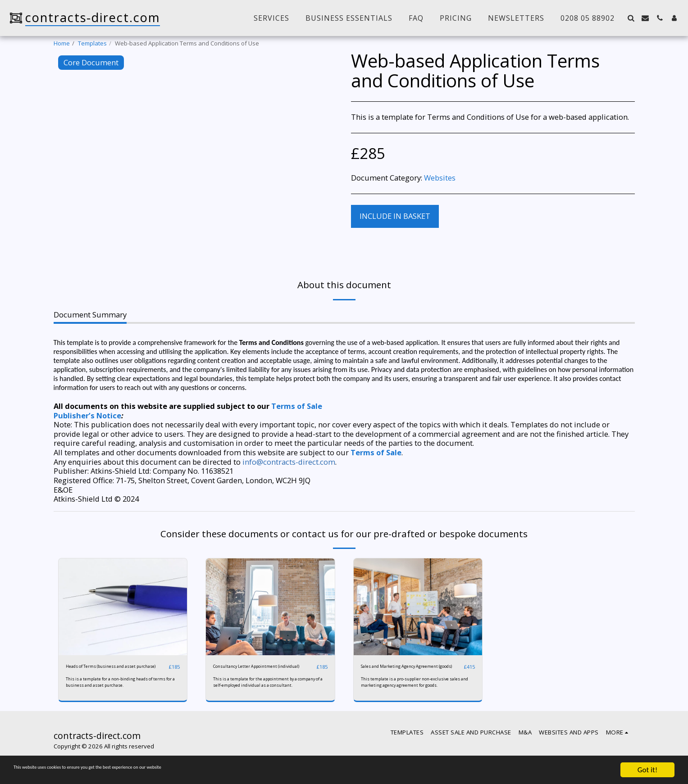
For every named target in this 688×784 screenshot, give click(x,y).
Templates (92, 43)
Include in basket (395, 216)
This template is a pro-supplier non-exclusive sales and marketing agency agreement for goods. (413, 694)
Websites (440, 178)
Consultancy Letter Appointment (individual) (257, 671)
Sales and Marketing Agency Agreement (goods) (400, 671)
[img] (123, 607)
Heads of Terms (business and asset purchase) (108, 671)
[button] (631, 18)
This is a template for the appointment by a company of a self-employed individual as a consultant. (264, 694)
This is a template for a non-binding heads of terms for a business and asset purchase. (118, 691)
